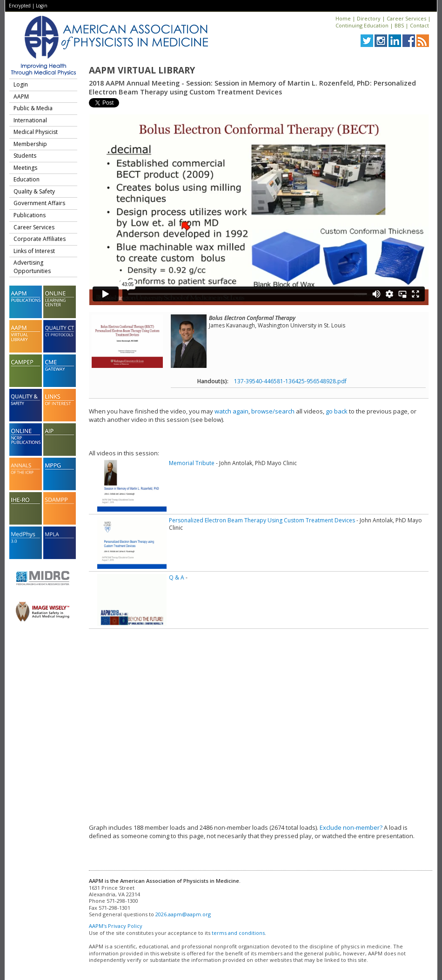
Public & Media (33, 108)
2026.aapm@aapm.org (183, 914)
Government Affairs (39, 203)
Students (25, 156)
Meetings (25, 168)
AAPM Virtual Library (142, 70)
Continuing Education (362, 25)
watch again (231, 411)
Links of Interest (34, 251)
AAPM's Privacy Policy (116, 926)
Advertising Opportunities (32, 267)
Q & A (177, 577)
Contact (419, 25)
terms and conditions (238, 933)
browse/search (273, 411)
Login (42, 6)
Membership (30, 144)
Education (27, 179)
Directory (369, 18)
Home (343, 18)
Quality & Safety (34, 191)
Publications (30, 215)
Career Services (406, 18)
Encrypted (20, 6)
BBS (399, 25)
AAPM (21, 97)
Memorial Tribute (192, 463)
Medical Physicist (36, 132)
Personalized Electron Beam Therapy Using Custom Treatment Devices (262, 520)
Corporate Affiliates (40, 239)
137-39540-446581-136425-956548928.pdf (290, 381)
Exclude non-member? (351, 827)
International (30, 120)
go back (337, 411)
